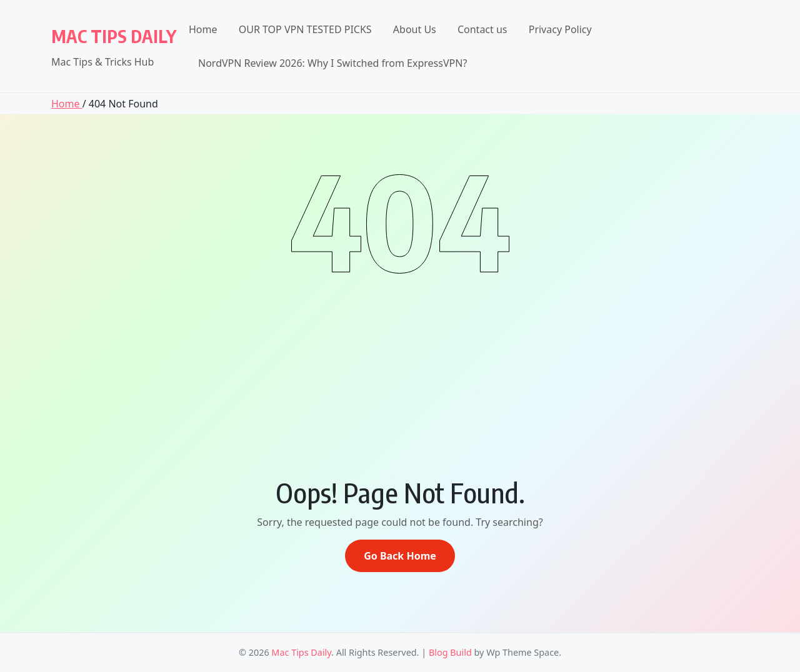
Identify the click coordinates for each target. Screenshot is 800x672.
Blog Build (450, 652)
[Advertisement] (400, 367)
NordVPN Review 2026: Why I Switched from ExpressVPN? (332, 63)
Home (203, 29)
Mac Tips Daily (114, 36)
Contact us (482, 29)
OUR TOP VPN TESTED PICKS (305, 29)
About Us (415, 29)
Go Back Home (400, 556)
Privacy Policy (560, 29)
